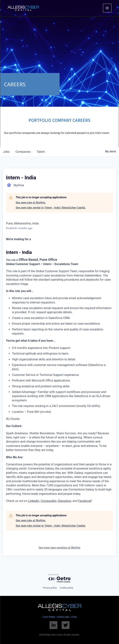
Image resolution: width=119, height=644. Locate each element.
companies (23, 152)
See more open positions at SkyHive (59, 548)
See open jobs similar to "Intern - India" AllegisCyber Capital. (51, 208)
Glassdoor (64, 501)
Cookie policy (67, 588)
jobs (6, 152)
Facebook (85, 501)
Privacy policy (50, 588)
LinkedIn (34, 501)
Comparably (48, 501)
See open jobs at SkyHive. (31, 203)
